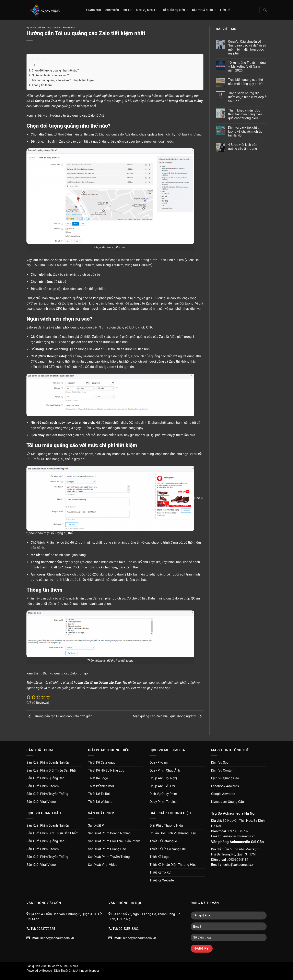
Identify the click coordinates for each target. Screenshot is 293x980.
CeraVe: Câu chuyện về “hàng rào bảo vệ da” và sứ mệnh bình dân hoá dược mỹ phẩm (247, 47)
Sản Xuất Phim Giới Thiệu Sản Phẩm (52, 770)
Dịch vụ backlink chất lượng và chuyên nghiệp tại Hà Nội (245, 131)
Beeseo (47, 971)
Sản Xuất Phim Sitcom (43, 786)
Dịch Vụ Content (223, 770)
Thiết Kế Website (100, 802)
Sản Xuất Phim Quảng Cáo (45, 778)
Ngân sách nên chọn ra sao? (50, 75)
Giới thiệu (112, 10)
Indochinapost (90, 971)
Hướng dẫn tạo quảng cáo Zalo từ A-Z (77, 115)
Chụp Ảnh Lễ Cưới (162, 786)
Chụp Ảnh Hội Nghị (163, 778)
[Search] (265, 10)
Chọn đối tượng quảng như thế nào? (55, 71)
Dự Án (128, 10)
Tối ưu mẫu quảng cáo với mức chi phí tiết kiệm (63, 80)
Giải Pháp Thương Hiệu (166, 826)
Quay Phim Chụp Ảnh (165, 770)
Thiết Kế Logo (98, 778)
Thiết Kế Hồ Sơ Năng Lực (106, 770)
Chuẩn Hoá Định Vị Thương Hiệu (173, 833)
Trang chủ (93, 10)
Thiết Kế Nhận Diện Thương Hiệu (173, 865)
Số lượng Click (41, 349)
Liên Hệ (225, 10)
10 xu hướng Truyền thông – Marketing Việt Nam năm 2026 (247, 67)
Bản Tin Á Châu (204, 10)
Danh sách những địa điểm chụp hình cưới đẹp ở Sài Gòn (247, 97)
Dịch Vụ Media (147, 10)
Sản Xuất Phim (99, 826)
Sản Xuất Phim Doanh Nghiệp (48, 763)
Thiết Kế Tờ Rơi (99, 794)
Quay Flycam (159, 763)
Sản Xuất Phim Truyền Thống (47, 794)
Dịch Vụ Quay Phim (163, 794)
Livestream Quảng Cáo (228, 802)
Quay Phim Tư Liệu (163, 802)
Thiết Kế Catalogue (102, 763)
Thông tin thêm (42, 85)
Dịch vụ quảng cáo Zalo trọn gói (66, 673)
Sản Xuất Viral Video (41, 802)
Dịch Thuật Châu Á (66, 971)
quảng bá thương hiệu (143, 96)
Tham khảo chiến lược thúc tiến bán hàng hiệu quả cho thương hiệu (245, 114)
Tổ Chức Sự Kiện (175, 10)
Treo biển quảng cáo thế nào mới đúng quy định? (245, 82)
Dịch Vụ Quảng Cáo (38, 28)
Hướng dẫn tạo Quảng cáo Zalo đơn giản (59, 716)
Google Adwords (223, 794)
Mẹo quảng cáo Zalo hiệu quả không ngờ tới (168, 716)
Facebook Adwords (225, 786)
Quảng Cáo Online (63, 28)
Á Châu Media (69, 966)
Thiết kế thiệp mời (101, 786)
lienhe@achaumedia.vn (239, 836)
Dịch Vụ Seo (220, 763)
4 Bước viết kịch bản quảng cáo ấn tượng (243, 147)
